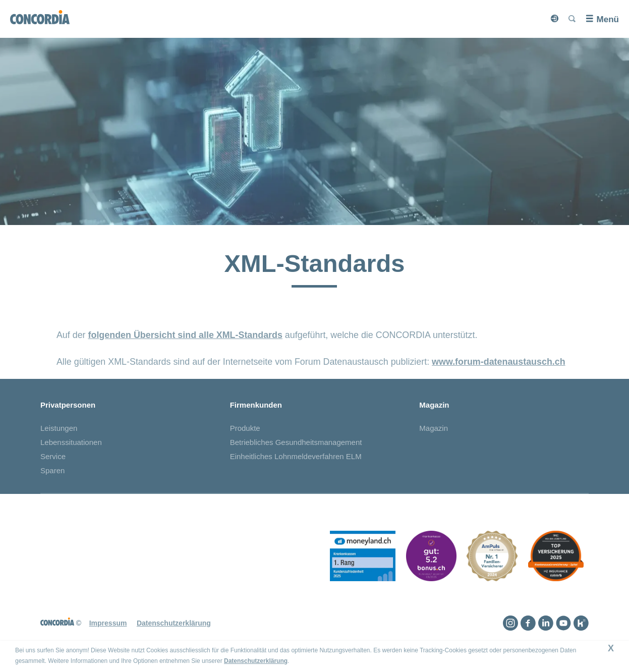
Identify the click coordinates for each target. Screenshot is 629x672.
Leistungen (59, 428)
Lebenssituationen (71, 442)
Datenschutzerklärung (256, 661)
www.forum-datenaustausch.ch (499, 362)
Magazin (434, 405)
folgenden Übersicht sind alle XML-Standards (185, 335)
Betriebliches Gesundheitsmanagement (296, 442)
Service (53, 456)
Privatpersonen (68, 405)
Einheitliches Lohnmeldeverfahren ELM (296, 456)
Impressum (108, 623)
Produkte (245, 428)
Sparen (52, 470)
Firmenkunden (256, 405)
